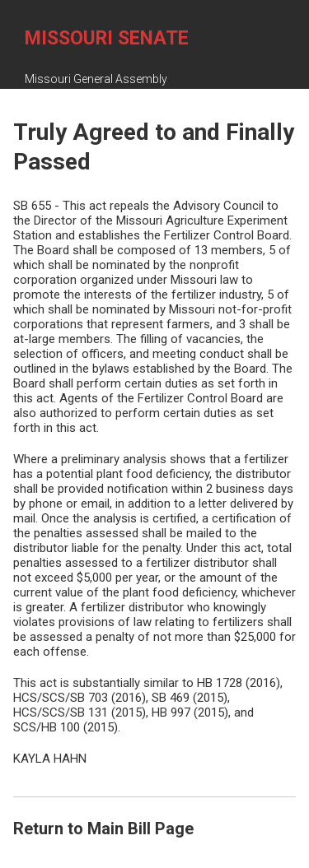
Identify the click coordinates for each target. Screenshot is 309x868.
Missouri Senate (107, 38)
